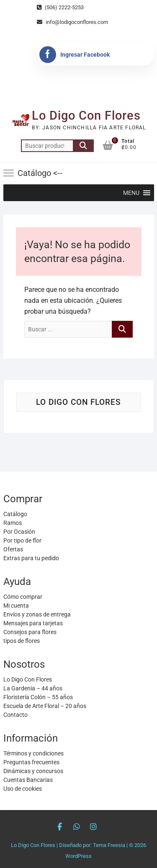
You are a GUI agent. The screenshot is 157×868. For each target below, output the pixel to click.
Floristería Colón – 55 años (38, 697)
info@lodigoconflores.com (72, 22)
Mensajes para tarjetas (33, 623)
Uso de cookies (23, 789)
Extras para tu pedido (31, 558)
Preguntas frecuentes (31, 762)
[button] (131, 193)
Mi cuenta (16, 606)
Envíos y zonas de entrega (37, 614)
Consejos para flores (30, 632)
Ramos (13, 523)
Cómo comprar (23, 597)
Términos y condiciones (33, 753)
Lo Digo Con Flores (86, 115)
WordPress (78, 856)
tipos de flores (22, 641)
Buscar (83, 146)
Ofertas (13, 549)
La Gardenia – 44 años (33, 688)
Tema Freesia (109, 845)
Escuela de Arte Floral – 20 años (45, 706)
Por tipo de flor (22, 540)
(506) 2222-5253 (60, 7)
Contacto (15, 715)
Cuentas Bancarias (28, 780)
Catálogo (15, 514)
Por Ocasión (19, 532)
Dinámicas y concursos (33, 771)
